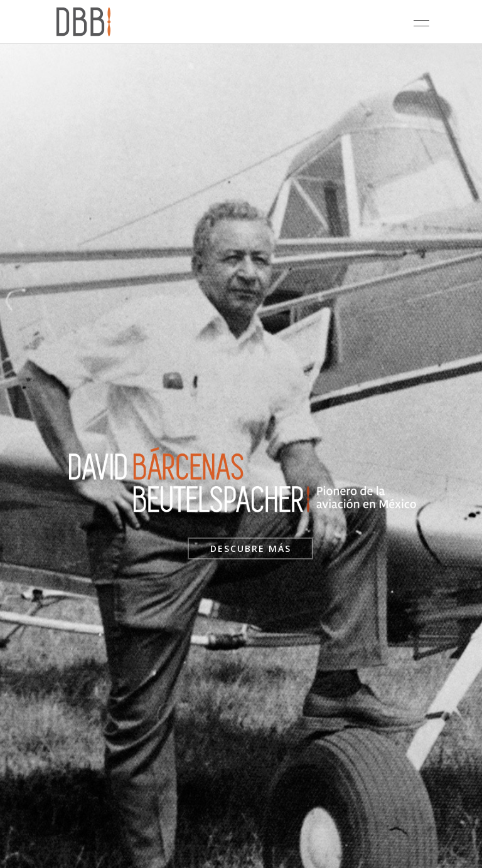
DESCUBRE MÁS (251, 548)
